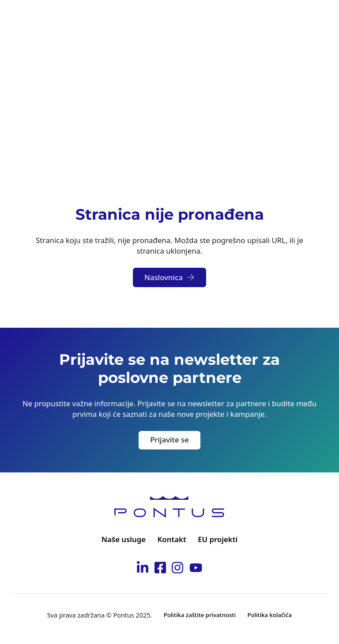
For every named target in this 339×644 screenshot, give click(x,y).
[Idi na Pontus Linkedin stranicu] (143, 569)
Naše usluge (124, 539)
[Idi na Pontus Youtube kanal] (196, 569)
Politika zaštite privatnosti (200, 615)
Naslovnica (169, 277)
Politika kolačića (269, 615)
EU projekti (218, 539)
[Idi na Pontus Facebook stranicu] (160, 569)
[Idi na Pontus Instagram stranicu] (177, 569)
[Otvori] (319, 18)
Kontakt (172, 539)
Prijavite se (169, 440)
